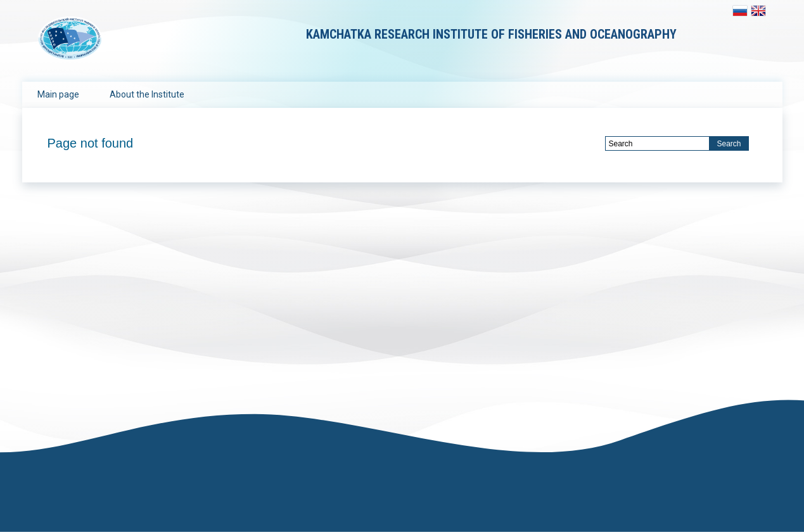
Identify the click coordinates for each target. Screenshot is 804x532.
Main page (58, 94)
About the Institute (147, 94)
